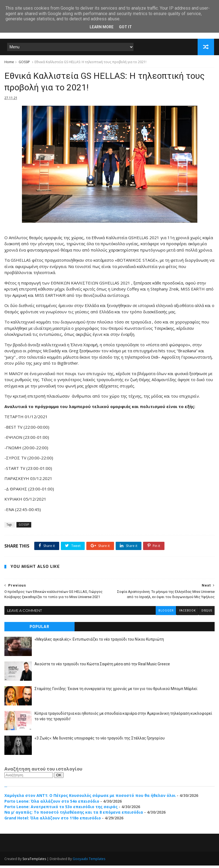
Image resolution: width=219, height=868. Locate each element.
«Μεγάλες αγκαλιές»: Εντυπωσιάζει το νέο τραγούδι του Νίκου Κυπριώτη (99, 642)
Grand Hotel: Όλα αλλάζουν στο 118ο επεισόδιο (53, 820)
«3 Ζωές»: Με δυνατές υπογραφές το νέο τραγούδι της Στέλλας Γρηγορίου (100, 741)
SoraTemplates (34, 861)
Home (9, 63)
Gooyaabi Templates (89, 861)
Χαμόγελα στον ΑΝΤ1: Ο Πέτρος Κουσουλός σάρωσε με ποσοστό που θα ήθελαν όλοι (90, 798)
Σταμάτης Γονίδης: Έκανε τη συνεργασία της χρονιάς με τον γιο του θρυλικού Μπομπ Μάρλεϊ (116, 691)
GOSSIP (24, 63)
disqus (206, 613)
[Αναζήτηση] (29, 778)
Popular (39, 630)
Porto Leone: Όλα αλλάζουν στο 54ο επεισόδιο (52, 804)
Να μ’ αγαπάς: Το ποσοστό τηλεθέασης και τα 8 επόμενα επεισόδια (74, 815)
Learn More (102, 27)
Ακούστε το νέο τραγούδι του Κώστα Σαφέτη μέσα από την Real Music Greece (102, 667)
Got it (125, 27)
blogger (165, 613)
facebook (187, 613)
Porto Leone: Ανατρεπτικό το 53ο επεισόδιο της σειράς (61, 809)
